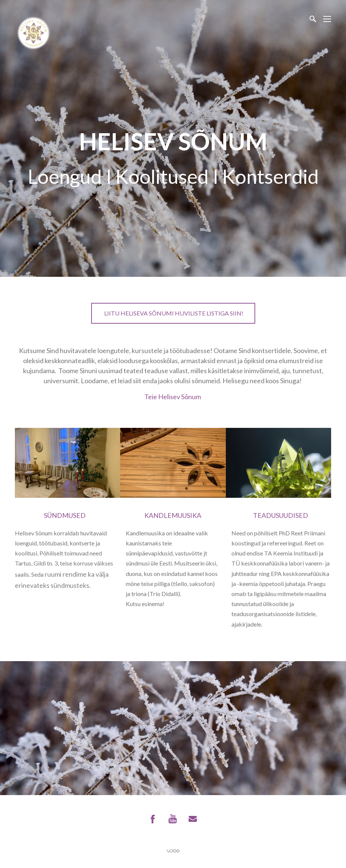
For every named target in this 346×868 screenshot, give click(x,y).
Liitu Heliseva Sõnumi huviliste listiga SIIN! (173, 313)
